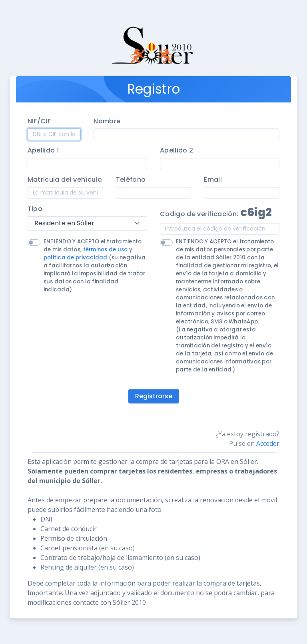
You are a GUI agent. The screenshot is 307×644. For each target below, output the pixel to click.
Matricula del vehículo (65, 180)
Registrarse (154, 396)
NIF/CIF (39, 121)
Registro (154, 89)
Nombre (107, 121)
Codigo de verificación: (216, 212)
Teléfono (131, 180)
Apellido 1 (43, 150)
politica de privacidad (76, 258)
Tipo (35, 209)
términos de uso (106, 250)
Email (213, 180)
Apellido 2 (176, 150)
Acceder (268, 443)
